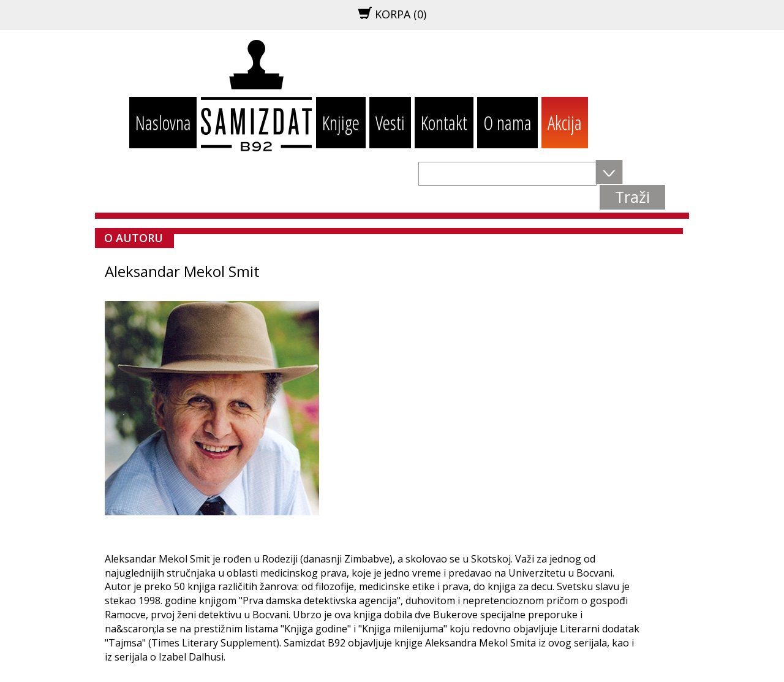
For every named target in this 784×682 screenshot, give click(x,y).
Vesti (390, 123)
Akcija (565, 123)
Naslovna (163, 123)
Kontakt (444, 123)
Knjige (341, 123)
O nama (507, 123)
